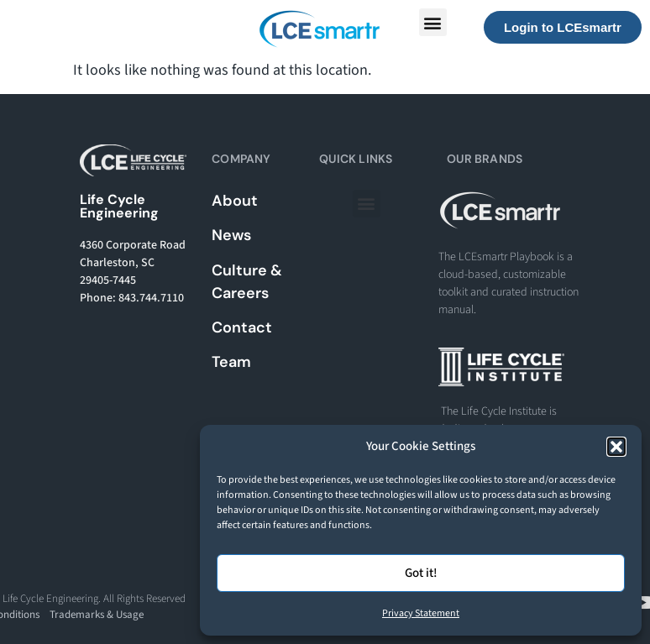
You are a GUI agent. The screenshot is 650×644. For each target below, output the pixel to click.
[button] (616, 447)
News (231, 235)
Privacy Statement (421, 613)
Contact (242, 327)
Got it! (421, 573)
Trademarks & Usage (97, 615)
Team (231, 362)
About (235, 201)
